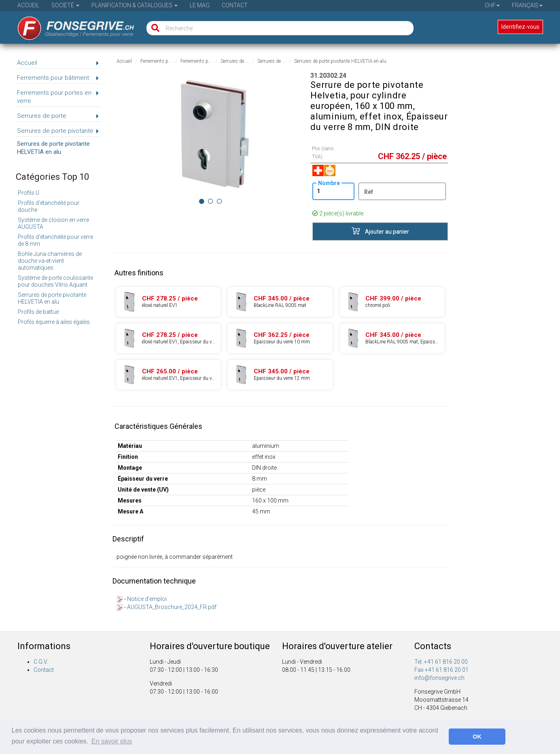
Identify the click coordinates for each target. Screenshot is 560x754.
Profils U (29, 193)
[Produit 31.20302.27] (280, 302)
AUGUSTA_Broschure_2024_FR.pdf (172, 607)
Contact (235, 5)
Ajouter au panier (380, 231)
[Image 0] (202, 201)
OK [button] (477, 737)
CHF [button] (492, 5)
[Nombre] (333, 191)
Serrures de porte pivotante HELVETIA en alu (52, 298)
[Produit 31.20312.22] (168, 338)
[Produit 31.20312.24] (280, 338)
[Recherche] (154, 28)
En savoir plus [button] (112, 741)
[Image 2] (220, 201)
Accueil (28, 5)
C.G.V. (41, 662)
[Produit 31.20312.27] (392, 338)
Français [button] (527, 5)
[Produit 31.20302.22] (168, 302)
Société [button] (65, 5)
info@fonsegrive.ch (439, 678)
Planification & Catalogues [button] (135, 5)
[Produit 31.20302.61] (392, 302)
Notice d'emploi (147, 599)
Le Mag (200, 5)
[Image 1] (211, 201)
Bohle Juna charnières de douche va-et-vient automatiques (50, 261)
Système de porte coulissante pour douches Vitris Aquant (55, 281)
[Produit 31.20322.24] (280, 375)
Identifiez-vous (520, 27)
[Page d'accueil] (70, 26)
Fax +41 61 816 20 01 (441, 670)
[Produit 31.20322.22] (168, 375)
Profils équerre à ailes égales (54, 322)
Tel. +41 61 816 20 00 (441, 662)
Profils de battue (38, 312)
